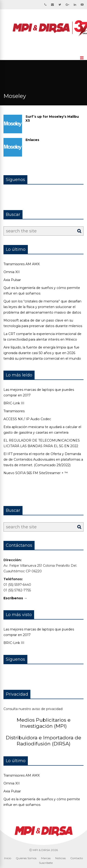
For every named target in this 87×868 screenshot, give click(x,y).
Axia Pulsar (12, 280)
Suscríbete (46, 863)
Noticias (60, 858)
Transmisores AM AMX (22, 264)
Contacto (77, 858)
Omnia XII (12, 272)
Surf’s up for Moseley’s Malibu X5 (52, 119)
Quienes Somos (26, 858)
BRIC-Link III (14, 403)
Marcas (46, 858)
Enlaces (32, 140)
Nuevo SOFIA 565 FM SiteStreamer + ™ (36, 473)
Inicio (8, 858)
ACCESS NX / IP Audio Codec (27, 419)
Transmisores (14, 411)
